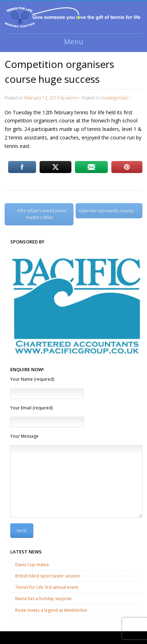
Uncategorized (114, 98)
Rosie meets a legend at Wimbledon (51, 610)
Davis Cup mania (32, 565)
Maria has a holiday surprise (43, 599)
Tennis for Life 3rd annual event (47, 587)
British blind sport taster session (48, 576)
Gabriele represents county (109, 211)
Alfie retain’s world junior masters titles (39, 214)
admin (72, 98)
